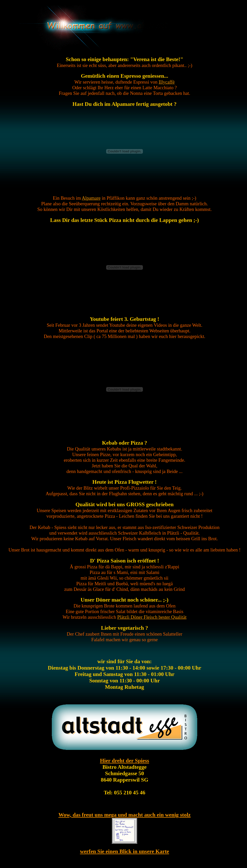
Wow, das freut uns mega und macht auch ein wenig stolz (125, 815)
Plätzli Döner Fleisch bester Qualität (152, 617)
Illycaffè (167, 82)
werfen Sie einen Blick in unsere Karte (124, 851)
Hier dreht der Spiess (125, 761)
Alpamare (91, 198)
